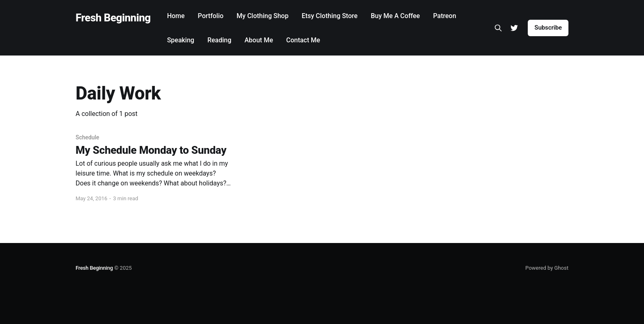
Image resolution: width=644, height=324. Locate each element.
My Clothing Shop (262, 16)
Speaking (181, 40)
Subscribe (548, 28)
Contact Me (303, 40)
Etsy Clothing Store (329, 16)
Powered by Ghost (547, 268)
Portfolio (211, 16)
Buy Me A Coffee (396, 16)
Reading (219, 40)
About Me (259, 40)
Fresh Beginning (113, 18)
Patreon (444, 16)
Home (176, 16)
